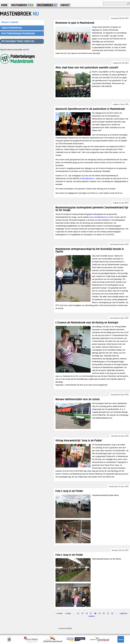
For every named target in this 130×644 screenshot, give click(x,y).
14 (78, 613)
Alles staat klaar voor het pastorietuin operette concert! (87, 67)
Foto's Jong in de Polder (69, 491)
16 (87, 613)
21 (108, 613)
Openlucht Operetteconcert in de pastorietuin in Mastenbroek (90, 109)
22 (112, 613)
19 (99, 613)
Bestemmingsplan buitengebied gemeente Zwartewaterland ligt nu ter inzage (92, 209)
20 (104, 613)
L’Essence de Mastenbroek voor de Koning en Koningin (87, 322)
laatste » (92, 616)
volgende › (124, 613)
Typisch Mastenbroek (12, 28)
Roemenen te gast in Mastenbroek (75, 23)
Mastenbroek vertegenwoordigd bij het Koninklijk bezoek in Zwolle (90, 250)
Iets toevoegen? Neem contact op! (18, 41)
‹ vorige (68, 613)
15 (82, 613)
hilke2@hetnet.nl (88, 179)
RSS (27, 50)
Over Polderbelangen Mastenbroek (18, 33)
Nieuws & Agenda (10, 22)
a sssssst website (65, 628)
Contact (65, 5)
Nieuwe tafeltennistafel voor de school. (78, 399)
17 (91, 613)
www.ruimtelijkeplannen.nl (99, 217)
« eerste (59, 613)
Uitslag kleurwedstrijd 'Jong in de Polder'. (79, 440)
